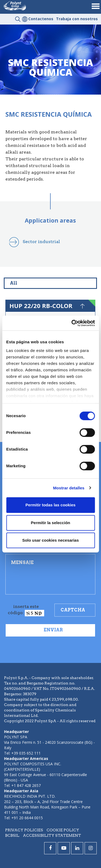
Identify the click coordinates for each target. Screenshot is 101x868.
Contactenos (41, 19)
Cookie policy (63, 830)
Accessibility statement (52, 835)
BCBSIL (12, 835)
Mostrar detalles (69, 488)
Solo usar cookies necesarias (50, 540)
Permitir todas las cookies (51, 505)
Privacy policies (24, 830)
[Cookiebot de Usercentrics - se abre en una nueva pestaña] (72, 323)
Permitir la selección (51, 523)
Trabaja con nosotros (77, 19)
